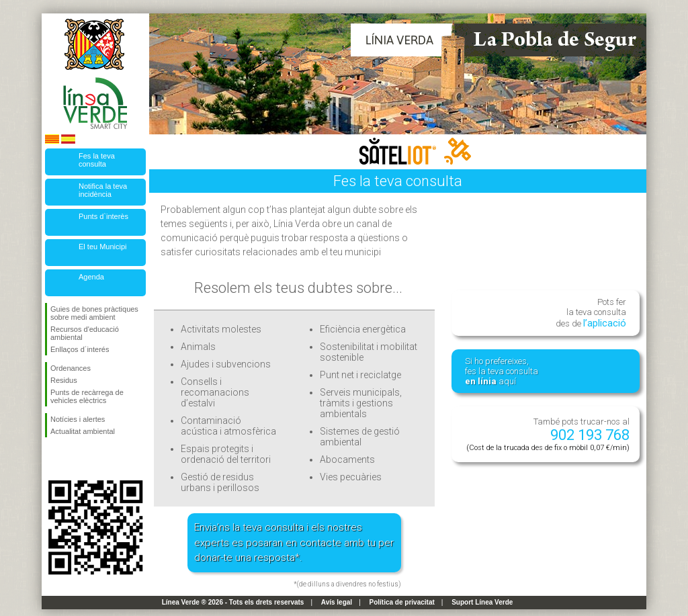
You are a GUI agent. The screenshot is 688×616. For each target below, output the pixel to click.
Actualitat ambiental (83, 431)
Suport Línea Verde (482, 602)
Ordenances (71, 368)
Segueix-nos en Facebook (53, 459)
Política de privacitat (402, 602)
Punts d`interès (103, 216)
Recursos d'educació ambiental (85, 333)
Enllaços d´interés (80, 349)
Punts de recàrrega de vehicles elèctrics (87, 396)
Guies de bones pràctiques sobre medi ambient (94, 313)
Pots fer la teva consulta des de (591, 313)
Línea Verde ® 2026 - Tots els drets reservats (233, 602)
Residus (64, 380)
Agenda (91, 277)
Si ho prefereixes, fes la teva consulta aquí (502, 371)
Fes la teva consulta (97, 160)
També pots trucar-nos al (548, 434)
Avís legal (337, 602)
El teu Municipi (103, 247)
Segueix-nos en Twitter (75, 459)
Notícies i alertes (78, 419)
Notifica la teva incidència (103, 190)
